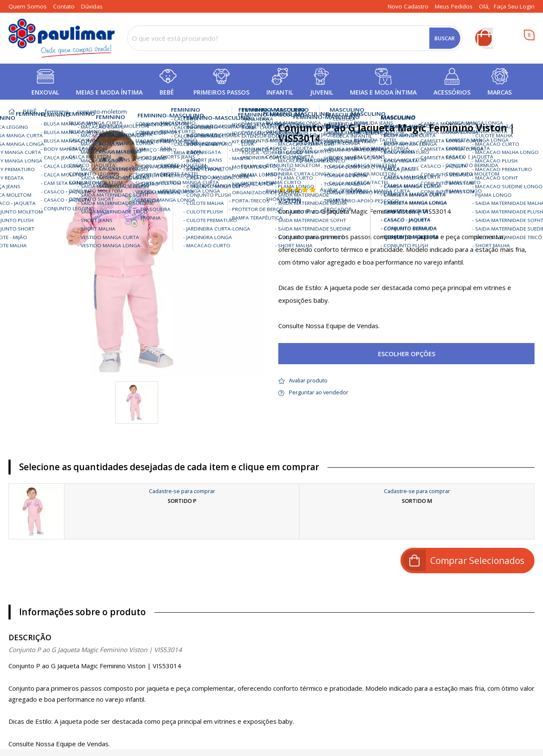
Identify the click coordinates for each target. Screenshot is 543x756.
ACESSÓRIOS (452, 92)
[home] (62, 38)
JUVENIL (322, 92)
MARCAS (500, 92)
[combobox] (295, 38)
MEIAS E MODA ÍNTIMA (109, 92)
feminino (57, 112)
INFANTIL (280, 92)
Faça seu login (514, 6)
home (12, 112)
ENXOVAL (45, 92)
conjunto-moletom (102, 112)
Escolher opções (407, 354)
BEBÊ (167, 92)
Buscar (445, 38)
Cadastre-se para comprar (182, 491)
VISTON (290, 201)
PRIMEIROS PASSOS (221, 92)
